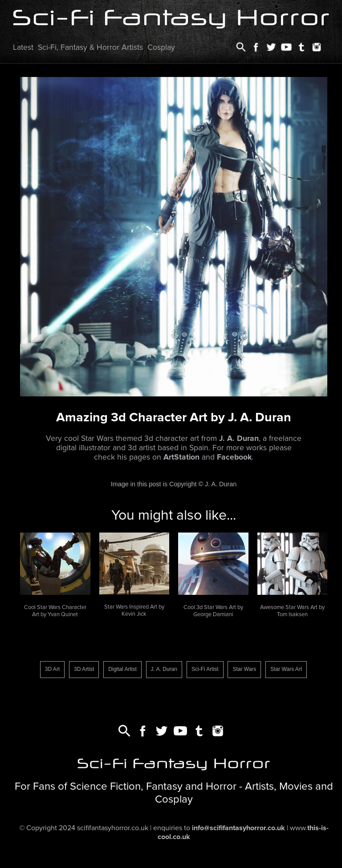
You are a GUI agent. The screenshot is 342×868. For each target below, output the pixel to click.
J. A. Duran (164, 669)
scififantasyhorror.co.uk (113, 828)
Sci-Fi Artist (205, 669)
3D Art (52, 669)
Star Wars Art (286, 669)
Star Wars (244, 669)
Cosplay (161, 47)
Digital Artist (122, 669)
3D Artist (84, 669)
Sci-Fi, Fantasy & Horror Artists (90, 47)
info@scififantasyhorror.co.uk (238, 828)
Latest (23, 47)
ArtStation (181, 457)
